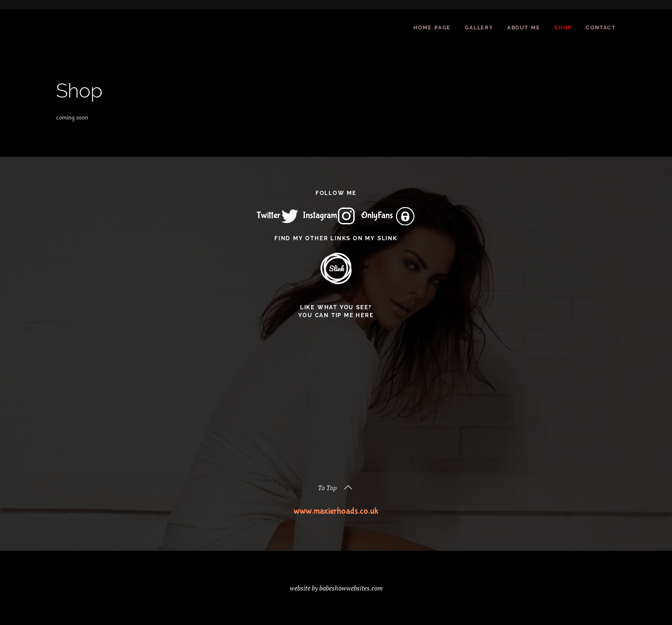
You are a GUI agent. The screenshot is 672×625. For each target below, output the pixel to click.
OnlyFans (388, 215)
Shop (563, 28)
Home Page (432, 28)
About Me (524, 28)
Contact (601, 28)
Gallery (479, 28)
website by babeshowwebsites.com (336, 588)
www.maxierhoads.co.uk (336, 511)
